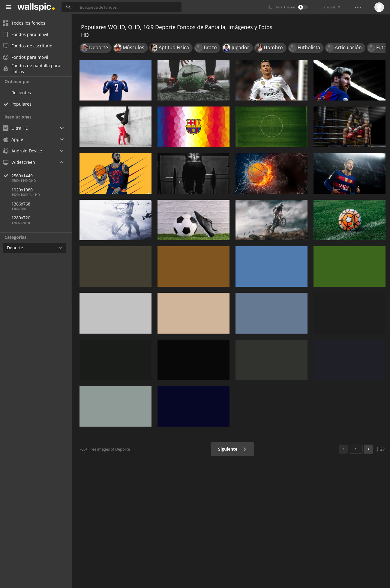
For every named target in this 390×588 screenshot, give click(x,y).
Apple (16, 139)
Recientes (24, 93)
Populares (24, 104)
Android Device (25, 151)
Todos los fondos (27, 23)
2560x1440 (45, 176)
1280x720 (24, 218)
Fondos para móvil (29, 34)
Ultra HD (19, 128)
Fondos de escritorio (31, 46)
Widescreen (22, 162)
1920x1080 (25, 190)
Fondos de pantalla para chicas (35, 69)
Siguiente (233, 449)
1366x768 (24, 204)
